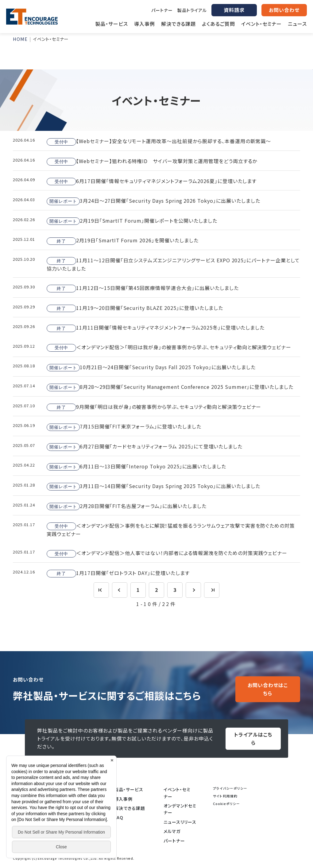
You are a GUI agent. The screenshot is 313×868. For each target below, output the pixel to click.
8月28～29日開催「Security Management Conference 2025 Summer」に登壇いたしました (170, 387)
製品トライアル (192, 10)
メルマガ (172, 831)
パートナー (162, 10)
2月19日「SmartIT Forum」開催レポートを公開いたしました (132, 221)
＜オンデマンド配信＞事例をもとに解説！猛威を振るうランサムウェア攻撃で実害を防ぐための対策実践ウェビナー (171, 530)
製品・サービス (129, 789)
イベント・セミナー (177, 793)
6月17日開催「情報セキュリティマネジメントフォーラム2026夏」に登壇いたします (152, 181)
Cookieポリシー (226, 804)
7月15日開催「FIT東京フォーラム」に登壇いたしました (124, 427)
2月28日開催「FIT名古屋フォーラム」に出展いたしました (127, 506)
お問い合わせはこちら (268, 689)
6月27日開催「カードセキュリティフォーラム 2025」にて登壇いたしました (145, 447)
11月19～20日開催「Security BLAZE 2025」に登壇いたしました (135, 308)
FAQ (119, 817)
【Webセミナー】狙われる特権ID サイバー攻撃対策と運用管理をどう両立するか (152, 161)
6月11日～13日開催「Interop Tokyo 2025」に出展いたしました (136, 467)
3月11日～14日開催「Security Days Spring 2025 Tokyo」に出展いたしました (153, 486)
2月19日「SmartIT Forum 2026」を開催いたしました (123, 241)
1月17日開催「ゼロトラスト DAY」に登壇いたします (118, 573)
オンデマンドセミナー (180, 809)
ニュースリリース (180, 822)
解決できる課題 (130, 808)
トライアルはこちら (253, 739)
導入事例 (123, 799)
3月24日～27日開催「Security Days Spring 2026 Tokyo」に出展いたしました (153, 201)
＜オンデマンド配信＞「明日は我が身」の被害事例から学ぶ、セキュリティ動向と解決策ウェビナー (169, 347)
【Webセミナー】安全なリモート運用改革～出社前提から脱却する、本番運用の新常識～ (159, 142)
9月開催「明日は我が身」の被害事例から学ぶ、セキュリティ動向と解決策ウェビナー (154, 407)
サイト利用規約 (225, 796)
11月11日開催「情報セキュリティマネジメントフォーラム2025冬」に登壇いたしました (156, 328)
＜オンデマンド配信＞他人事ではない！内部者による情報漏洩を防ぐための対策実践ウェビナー (167, 553)
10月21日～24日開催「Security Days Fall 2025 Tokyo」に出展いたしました (151, 367)
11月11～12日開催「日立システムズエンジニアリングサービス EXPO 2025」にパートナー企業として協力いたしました (173, 264)
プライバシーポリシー (230, 788)
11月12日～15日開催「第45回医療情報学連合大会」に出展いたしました (143, 288)
